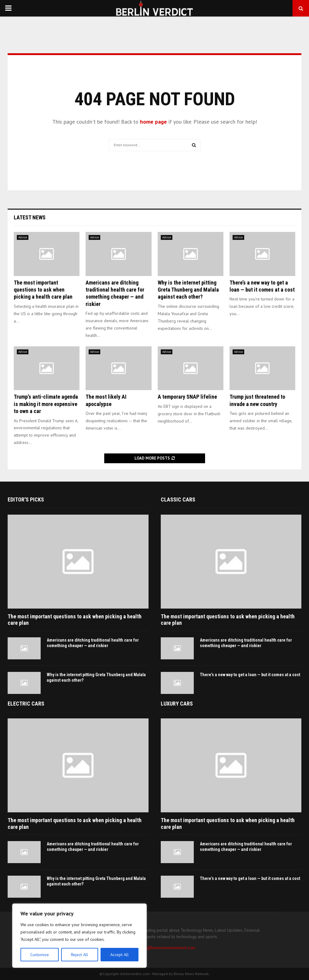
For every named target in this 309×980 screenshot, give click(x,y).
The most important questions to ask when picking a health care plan (43, 290)
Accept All (120, 955)
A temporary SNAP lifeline (187, 397)
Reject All (79, 955)
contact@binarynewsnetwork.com (165, 948)
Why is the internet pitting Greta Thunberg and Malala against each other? (188, 290)
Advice (23, 237)
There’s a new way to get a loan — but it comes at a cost (250, 675)
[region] (79, 936)
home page (153, 122)
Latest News (30, 217)
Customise (40, 955)
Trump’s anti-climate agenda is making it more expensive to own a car (46, 404)
